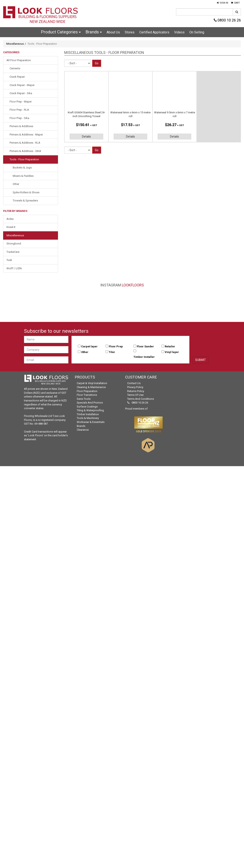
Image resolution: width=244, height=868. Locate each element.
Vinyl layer (172, 352)
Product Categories (61, 32)
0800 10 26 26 (227, 20)
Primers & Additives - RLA (25, 143)
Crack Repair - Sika (21, 93)
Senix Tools (84, 399)
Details (86, 137)
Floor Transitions (87, 395)
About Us (113, 32)
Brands (94, 32)
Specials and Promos (90, 403)
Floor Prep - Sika (19, 118)
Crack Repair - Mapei (22, 85)
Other (16, 184)
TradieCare (13, 252)
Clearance (83, 430)
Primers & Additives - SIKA (25, 151)
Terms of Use (135, 395)
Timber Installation (88, 414)
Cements (15, 68)
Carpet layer (89, 346)
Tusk (9, 260)
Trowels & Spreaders (25, 201)
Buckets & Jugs (22, 168)
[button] (223, 3)
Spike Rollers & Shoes (26, 192)
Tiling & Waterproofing (90, 410)
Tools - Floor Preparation (24, 159)
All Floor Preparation (19, 60)
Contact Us (134, 383)
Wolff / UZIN (14, 268)
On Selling (197, 32)
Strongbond (14, 244)
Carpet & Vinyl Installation (92, 383)
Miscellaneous (15, 44)
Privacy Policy (135, 387)
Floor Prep (116, 346)
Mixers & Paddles (23, 176)
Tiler (112, 352)
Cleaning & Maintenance (91, 387)
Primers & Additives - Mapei (26, 135)
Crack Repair (17, 77)
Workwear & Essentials (91, 422)
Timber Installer (144, 357)
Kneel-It (11, 227)
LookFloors (133, 285)
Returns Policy (136, 391)
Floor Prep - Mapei (21, 102)
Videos (179, 32)
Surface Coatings (87, 407)
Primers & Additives (21, 126)
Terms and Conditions (141, 399)
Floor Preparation (87, 391)
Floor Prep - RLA (19, 110)
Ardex (10, 219)
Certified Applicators (154, 32)
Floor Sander (145, 346)
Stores (130, 32)
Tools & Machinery (88, 418)
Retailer (170, 346)
